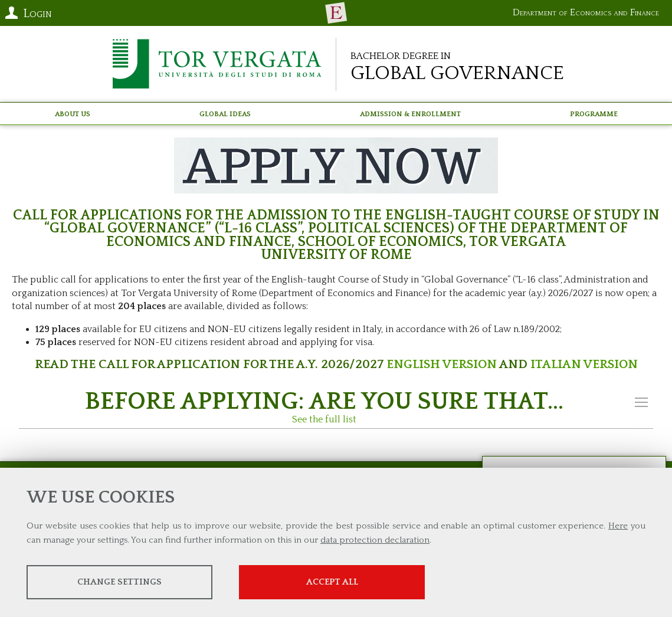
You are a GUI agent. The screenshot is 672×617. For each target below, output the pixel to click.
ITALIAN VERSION (584, 364)
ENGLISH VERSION (442, 364)
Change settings (119, 582)
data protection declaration (375, 540)
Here (618, 526)
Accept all (332, 582)
